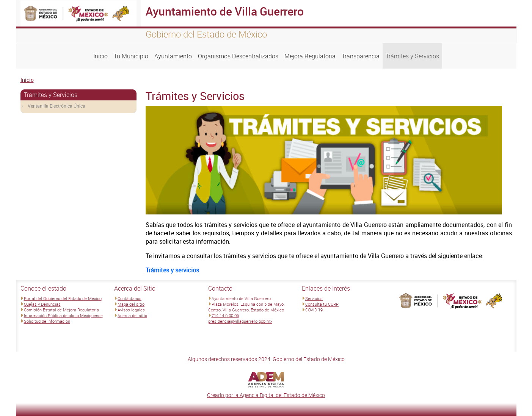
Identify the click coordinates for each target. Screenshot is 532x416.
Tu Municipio (131, 56)
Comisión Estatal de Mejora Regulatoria (61, 310)
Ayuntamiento (173, 56)
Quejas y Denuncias (42, 304)
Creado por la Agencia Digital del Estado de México (266, 395)
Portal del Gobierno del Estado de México (63, 298)
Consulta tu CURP (322, 304)
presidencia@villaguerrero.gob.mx (240, 321)
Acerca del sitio (132, 315)
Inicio (100, 56)
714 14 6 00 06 (225, 315)
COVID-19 (314, 310)
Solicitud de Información (47, 321)
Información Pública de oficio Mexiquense (63, 315)
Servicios (314, 298)
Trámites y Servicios (412, 56)
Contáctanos (129, 298)
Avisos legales (131, 310)
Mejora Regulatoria (310, 56)
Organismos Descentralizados (238, 56)
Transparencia (361, 56)
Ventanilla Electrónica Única (56, 106)
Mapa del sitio (131, 304)
